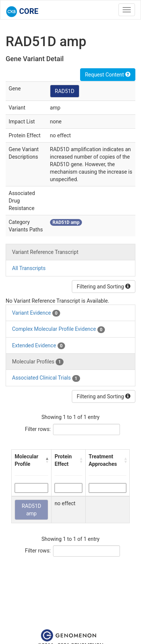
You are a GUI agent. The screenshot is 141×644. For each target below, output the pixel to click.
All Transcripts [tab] (29, 268)
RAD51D (65, 91)
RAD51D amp (32, 510)
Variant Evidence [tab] (36, 313)
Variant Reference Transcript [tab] (45, 252)
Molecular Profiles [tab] (38, 362)
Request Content (108, 75)
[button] (47, 460)
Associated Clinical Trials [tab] (46, 378)
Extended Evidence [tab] (39, 346)
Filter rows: (38, 429)
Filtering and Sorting (104, 287)
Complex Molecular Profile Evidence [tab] (58, 329)
